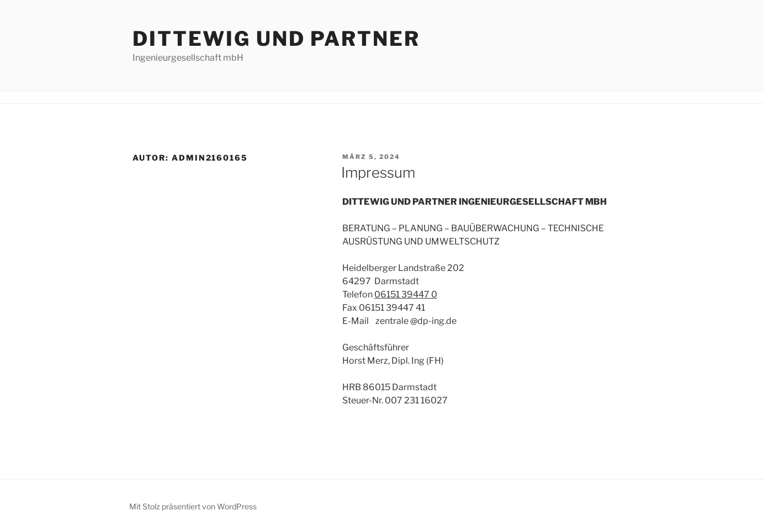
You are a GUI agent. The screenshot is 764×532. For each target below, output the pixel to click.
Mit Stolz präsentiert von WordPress (193, 506)
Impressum (378, 172)
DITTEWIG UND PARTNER (276, 39)
